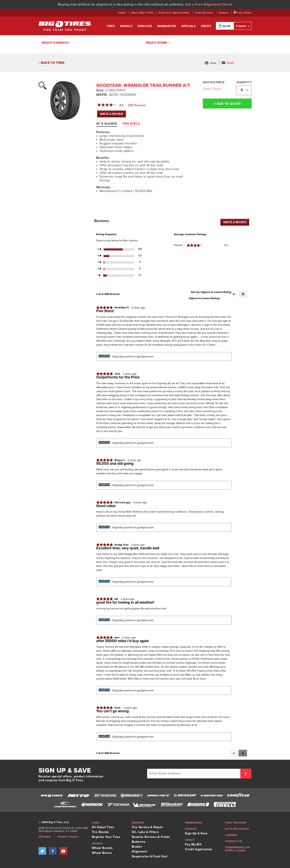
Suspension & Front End (149, 856)
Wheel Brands (102, 848)
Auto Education (237, 829)
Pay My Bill (193, 844)
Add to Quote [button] (227, 104)
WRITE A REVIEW (113, 115)
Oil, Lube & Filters (145, 832)
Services (145, 26)
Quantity (244, 82)
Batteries (139, 842)
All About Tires (103, 827)
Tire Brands (100, 832)
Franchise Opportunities (175, 13)
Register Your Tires (106, 837)
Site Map (45, 837)
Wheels (127, 26)
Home (122, 13)
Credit (206, 26)
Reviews (138, 106)
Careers (224, 13)
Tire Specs (131, 124)
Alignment (139, 852)
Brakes (137, 847)
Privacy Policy (68, 837)
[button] (211, 63)
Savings (191, 829)
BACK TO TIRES (52, 63)
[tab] (109, 124)
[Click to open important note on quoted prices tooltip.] (222, 88)
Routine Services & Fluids (151, 837)
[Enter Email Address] (194, 774)
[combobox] (244, 90)
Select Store (157, 43)
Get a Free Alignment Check (209, 4)
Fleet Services (205, 13)
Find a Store (243, 13)
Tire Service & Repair (147, 827)
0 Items (243, 26)
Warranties (167, 26)
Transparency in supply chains (237, 849)
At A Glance (107, 124)
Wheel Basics (102, 853)
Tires (111, 26)
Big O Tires (65, 26)
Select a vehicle (56, 43)
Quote (225, 26)
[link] (107, 105)
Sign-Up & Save (196, 833)
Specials (189, 26)
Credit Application (199, 849)
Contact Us (233, 841)
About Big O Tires (143, 13)
